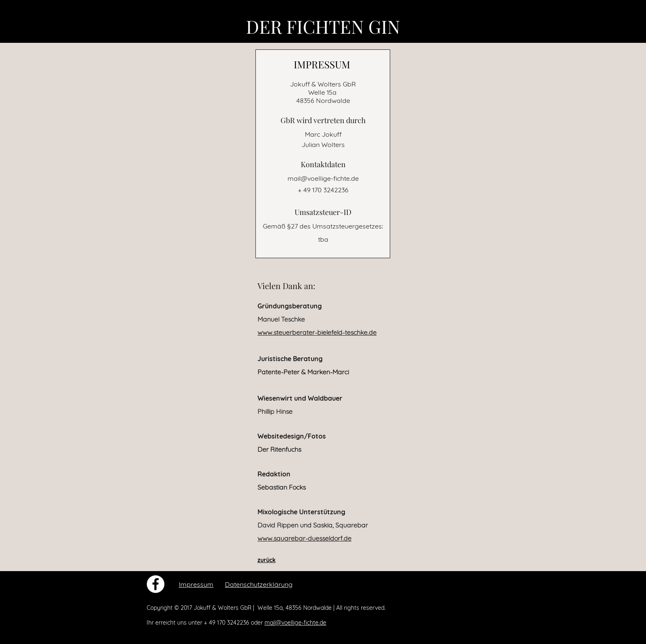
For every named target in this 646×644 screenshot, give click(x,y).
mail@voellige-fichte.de (323, 178)
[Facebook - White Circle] (156, 584)
